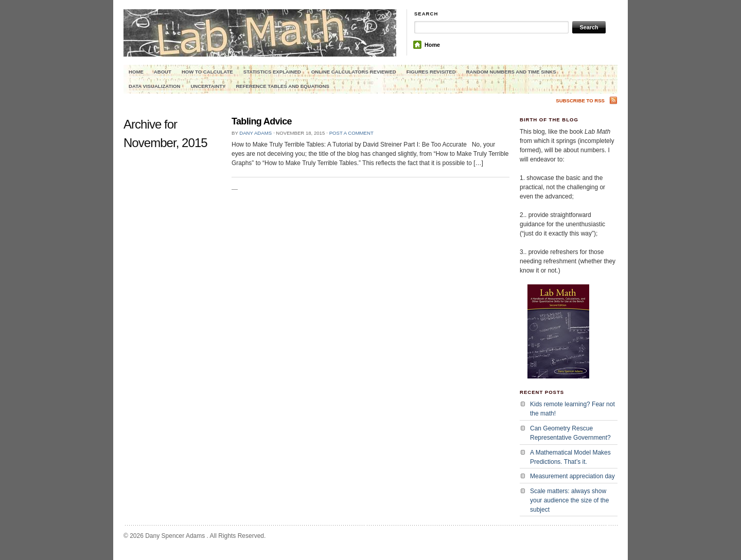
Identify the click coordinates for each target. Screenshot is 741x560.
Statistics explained (272, 72)
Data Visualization (154, 86)
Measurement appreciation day (572, 476)
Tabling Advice (262, 121)
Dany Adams (255, 133)
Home (432, 45)
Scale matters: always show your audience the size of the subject (569, 500)
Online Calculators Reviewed (354, 72)
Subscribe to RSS (580, 101)
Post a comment (351, 133)
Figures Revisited (431, 72)
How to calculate (207, 72)
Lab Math (260, 44)
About (163, 72)
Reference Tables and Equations (283, 86)
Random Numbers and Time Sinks (511, 72)
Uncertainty (208, 86)
